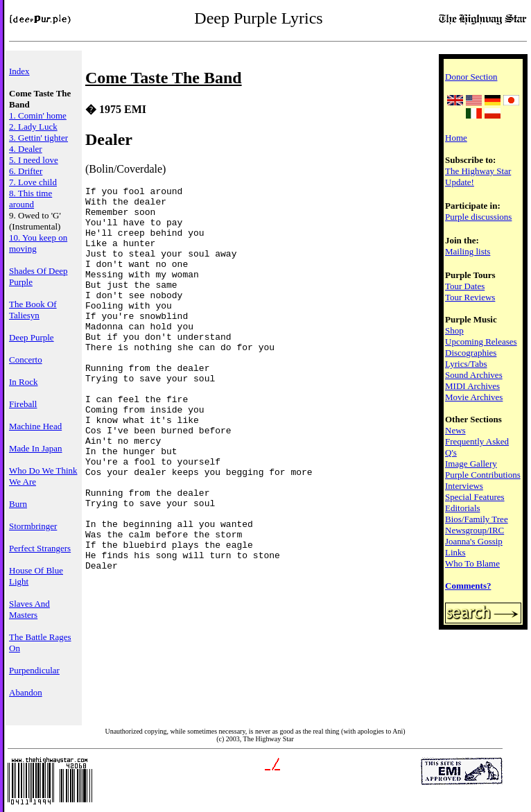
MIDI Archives (472, 386)
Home (456, 138)
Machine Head (35, 426)
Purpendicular (34, 670)
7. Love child (33, 182)
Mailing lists (468, 251)
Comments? (468, 586)
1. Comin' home (38, 115)
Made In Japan (36, 448)
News (455, 430)
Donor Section (471, 77)
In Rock (24, 382)
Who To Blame (472, 563)
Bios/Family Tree (477, 519)
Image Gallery (471, 464)
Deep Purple (32, 337)
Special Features (475, 497)
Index (19, 71)
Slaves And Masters (29, 609)
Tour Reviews (470, 297)
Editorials (463, 508)
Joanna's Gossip (474, 541)
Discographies (471, 353)
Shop (454, 330)
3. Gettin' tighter (38, 138)
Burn (18, 504)
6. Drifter (26, 171)
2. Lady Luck (33, 127)
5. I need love (34, 160)
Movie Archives (474, 397)
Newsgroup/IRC (475, 530)
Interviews (464, 486)
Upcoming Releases (481, 342)
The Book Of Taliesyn (33, 310)
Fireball (23, 404)
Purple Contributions (483, 475)
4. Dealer (26, 149)
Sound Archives (474, 375)
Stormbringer (33, 526)
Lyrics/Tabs (466, 364)
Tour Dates (465, 286)
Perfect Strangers (40, 548)
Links (455, 552)
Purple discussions (478, 217)
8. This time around (31, 199)
